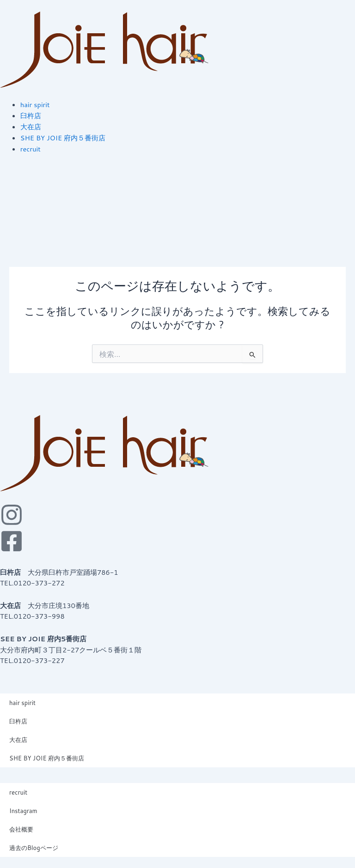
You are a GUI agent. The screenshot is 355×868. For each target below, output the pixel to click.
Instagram (23, 811)
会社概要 (21, 829)
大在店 (18, 740)
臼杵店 (18, 721)
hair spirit (22, 703)
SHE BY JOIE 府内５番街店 (47, 758)
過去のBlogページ (34, 848)
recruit (18, 792)
